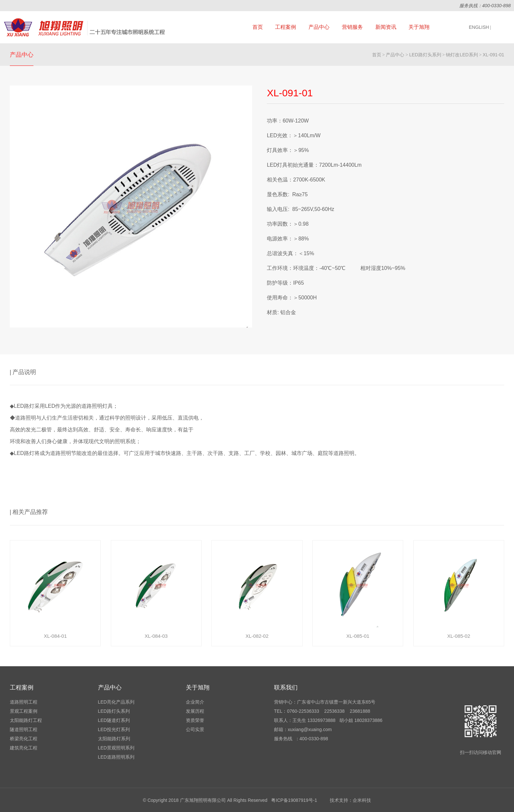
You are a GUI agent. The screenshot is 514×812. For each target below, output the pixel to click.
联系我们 (286, 688)
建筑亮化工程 (24, 748)
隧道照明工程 (24, 729)
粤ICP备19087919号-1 (294, 800)
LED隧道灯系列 (114, 720)
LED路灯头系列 (425, 55)
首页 (258, 27)
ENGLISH (480, 27)
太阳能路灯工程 (26, 720)
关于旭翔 (419, 27)
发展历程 (195, 711)
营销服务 (352, 27)
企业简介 (195, 702)
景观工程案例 (24, 711)
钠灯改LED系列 (462, 55)
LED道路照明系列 (116, 757)
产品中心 (319, 27)
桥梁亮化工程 (24, 739)
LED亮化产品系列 (116, 702)
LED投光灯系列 (114, 729)
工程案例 (286, 27)
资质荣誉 (195, 720)
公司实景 (195, 729)
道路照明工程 (24, 702)
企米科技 (362, 800)
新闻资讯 (386, 27)
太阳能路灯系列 (114, 739)
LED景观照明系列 (116, 748)
